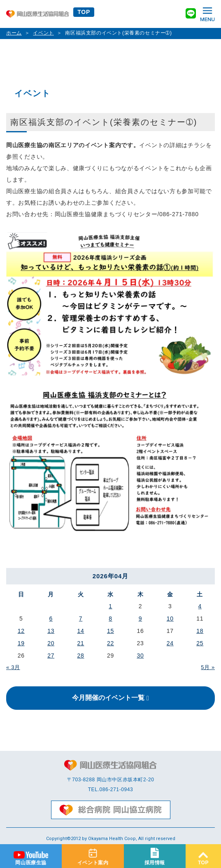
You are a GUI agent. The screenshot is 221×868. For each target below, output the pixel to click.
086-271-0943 (116, 790)
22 (110, 643)
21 (81, 643)
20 (51, 643)
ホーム (14, 33)
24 (170, 643)
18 (200, 631)
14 (81, 631)
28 (81, 656)
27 (51, 656)
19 (21, 643)
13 (51, 631)
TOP (84, 12)
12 (21, 631)
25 (200, 643)
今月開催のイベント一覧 (108, 698)
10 (170, 619)
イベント (43, 33)
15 (110, 631)
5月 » (208, 667)
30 (140, 656)
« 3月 (13, 667)
